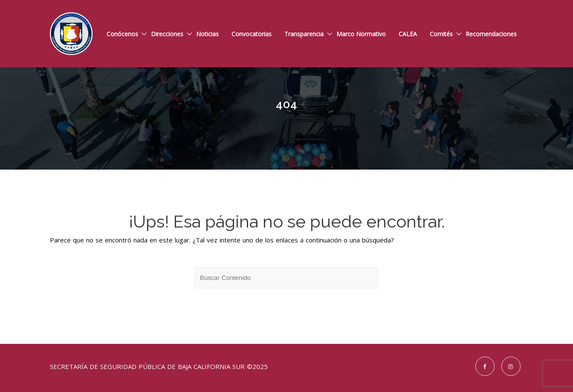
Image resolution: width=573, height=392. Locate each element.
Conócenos (122, 34)
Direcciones (167, 34)
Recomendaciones (491, 34)
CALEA (408, 34)
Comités (441, 34)
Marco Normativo (361, 34)
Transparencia (304, 34)
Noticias (207, 34)
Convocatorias (252, 34)
